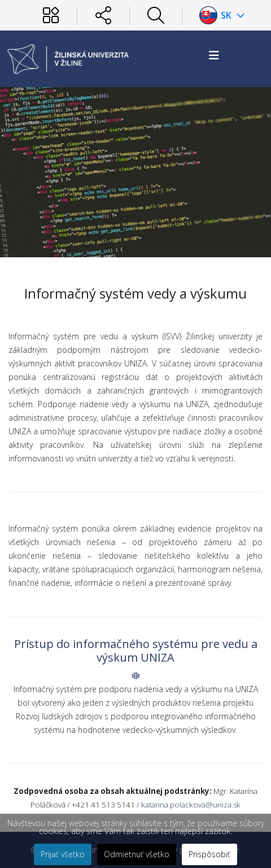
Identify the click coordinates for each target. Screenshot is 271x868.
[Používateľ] (51, 15)
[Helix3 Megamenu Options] (214, 55)
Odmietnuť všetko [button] (137, 854)
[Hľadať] (156, 15)
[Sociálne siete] (103, 15)
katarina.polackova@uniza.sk (191, 805)
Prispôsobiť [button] (209, 854)
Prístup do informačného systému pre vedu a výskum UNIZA (136, 651)
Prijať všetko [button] (63, 854)
